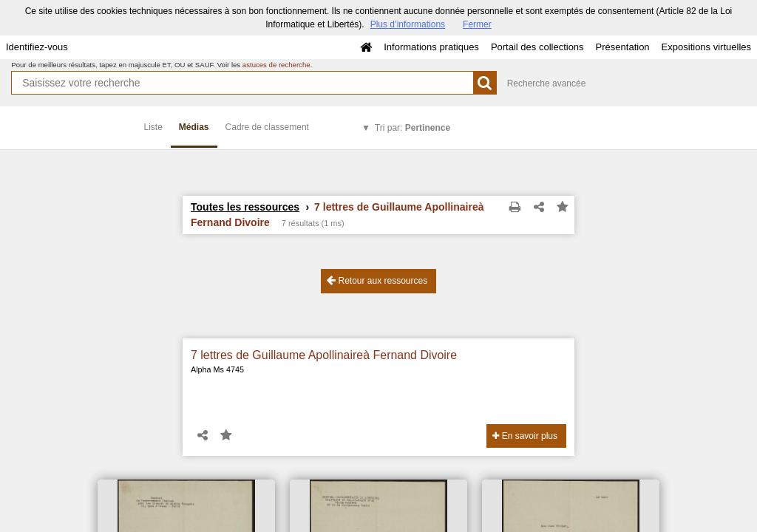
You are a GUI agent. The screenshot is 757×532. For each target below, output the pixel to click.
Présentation (623, 47)
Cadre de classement (267, 127)
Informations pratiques (431, 47)
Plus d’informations (408, 24)
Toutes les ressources (245, 207)
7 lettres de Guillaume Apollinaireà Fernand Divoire (324, 355)
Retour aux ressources (377, 280)
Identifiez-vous (37, 47)
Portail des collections (537, 47)
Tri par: (413, 128)
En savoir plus (525, 436)
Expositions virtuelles (706, 47)
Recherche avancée (547, 83)
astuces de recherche (276, 65)
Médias (194, 127)
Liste (153, 127)
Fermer (477, 24)
